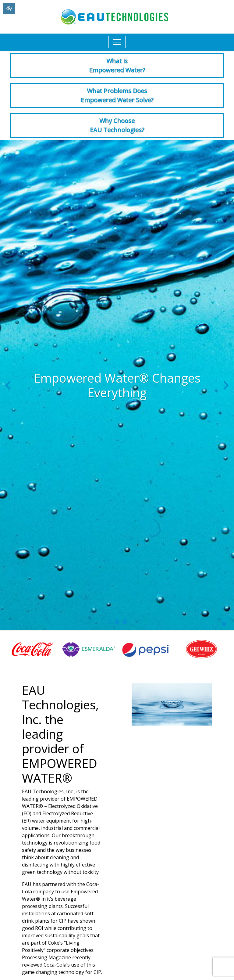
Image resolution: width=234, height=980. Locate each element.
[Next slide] (226, 385)
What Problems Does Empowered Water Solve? (117, 95)
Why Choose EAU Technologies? (117, 125)
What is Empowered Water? (117, 65)
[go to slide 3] (125, 622)
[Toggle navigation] (117, 42)
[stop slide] (224, 624)
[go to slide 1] (109, 622)
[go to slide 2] (117, 622)
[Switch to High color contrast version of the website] (9, 8)
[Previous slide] (8, 385)
